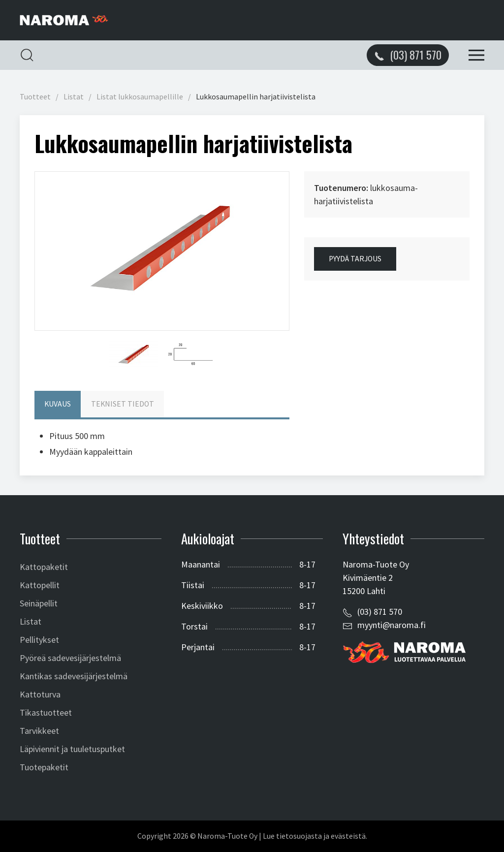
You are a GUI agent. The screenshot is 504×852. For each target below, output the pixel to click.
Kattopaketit (44, 567)
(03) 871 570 (380, 612)
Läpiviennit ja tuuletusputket (72, 749)
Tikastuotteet (46, 712)
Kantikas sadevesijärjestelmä (74, 676)
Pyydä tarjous (355, 259)
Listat (74, 97)
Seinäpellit (39, 603)
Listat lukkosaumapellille (140, 97)
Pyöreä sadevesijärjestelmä (70, 658)
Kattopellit (40, 585)
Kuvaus (58, 404)
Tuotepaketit (44, 767)
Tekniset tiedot (123, 404)
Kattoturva (40, 694)
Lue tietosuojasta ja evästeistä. (315, 836)
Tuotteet (35, 97)
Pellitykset (39, 640)
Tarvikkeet (39, 731)
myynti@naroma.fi (392, 625)
